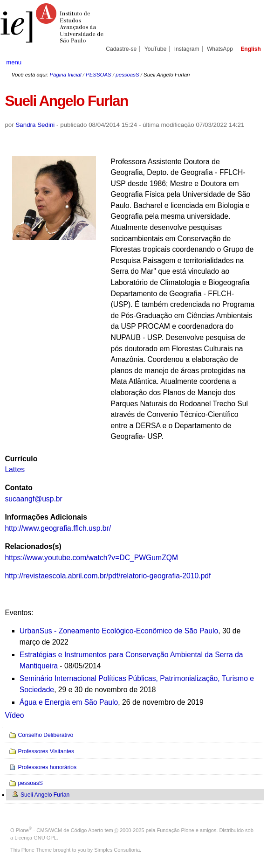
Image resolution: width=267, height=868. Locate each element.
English (251, 49)
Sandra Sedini (35, 125)
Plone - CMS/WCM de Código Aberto (60, 830)
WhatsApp (220, 49)
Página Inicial (65, 75)
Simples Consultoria (117, 850)
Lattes (15, 469)
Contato (18, 488)
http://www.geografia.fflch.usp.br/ (58, 528)
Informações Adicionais (46, 517)
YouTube (156, 49)
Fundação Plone (176, 830)
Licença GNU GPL (35, 838)
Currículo (21, 459)
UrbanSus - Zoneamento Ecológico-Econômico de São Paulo (119, 631)
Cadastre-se (121, 49)
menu (14, 62)
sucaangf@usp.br (33, 499)
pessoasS (127, 75)
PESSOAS (99, 75)
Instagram (187, 49)
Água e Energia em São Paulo (69, 702)
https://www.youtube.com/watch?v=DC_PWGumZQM (91, 558)
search (248, 62)
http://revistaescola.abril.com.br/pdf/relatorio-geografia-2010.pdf (108, 576)
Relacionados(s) (33, 546)
